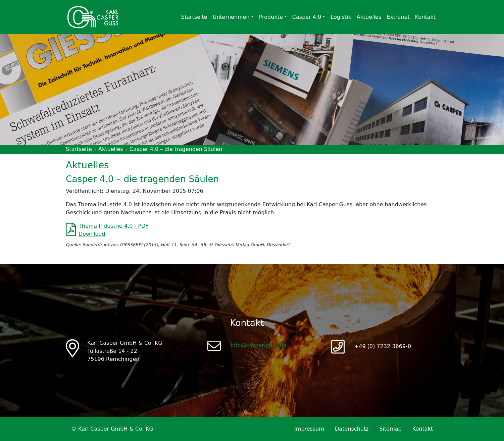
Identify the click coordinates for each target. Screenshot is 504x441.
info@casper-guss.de (258, 345)
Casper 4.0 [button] (307, 17)
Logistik (341, 17)
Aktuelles (369, 17)
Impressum (309, 429)
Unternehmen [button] (231, 17)
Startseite (194, 17)
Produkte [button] (271, 17)
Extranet (398, 17)
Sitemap (390, 429)
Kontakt (425, 17)
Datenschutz (352, 429)
